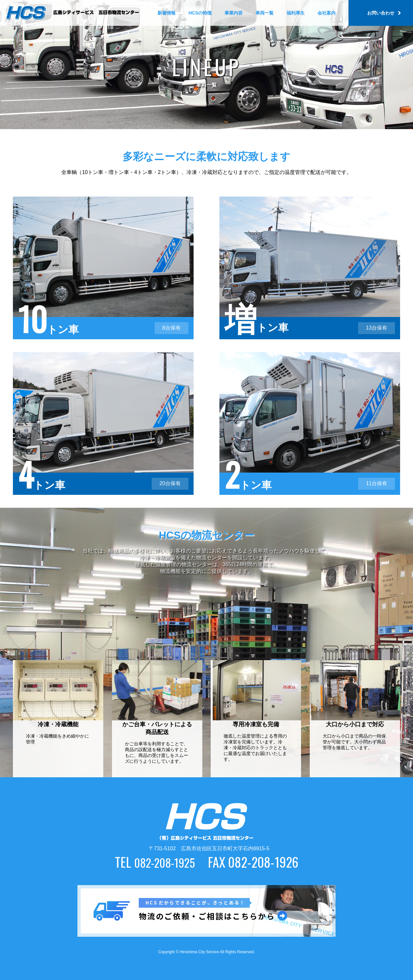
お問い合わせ (381, 13)
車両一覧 (265, 13)
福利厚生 (296, 13)
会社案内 (327, 13)
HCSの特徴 (200, 13)
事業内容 (234, 13)
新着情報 (166, 13)
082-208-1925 (164, 862)
